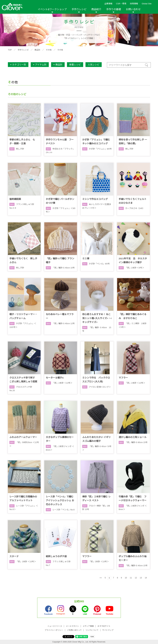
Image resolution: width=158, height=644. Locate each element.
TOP (10, 50)
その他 (49, 50)
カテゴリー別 (19, 65)
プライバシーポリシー (54, 630)
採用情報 (134, 4)
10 (126, 578)
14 (146, 578)
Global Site (147, 4)
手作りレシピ (79, 9)
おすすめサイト (104, 626)
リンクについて (92, 630)
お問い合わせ (133, 9)
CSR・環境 (121, 4)
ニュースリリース (55, 626)
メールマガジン (72, 626)
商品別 (37, 50)
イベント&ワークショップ (52, 9)
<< (101, 578)
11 (131, 578)
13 (141, 578)
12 (136, 578)
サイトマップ (108, 630)
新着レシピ (75, 65)
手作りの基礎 (114, 9)
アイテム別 (41, 65)
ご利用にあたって (74, 630)
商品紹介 (96, 9)
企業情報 (108, 4)
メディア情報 (88, 626)
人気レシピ (94, 65)
